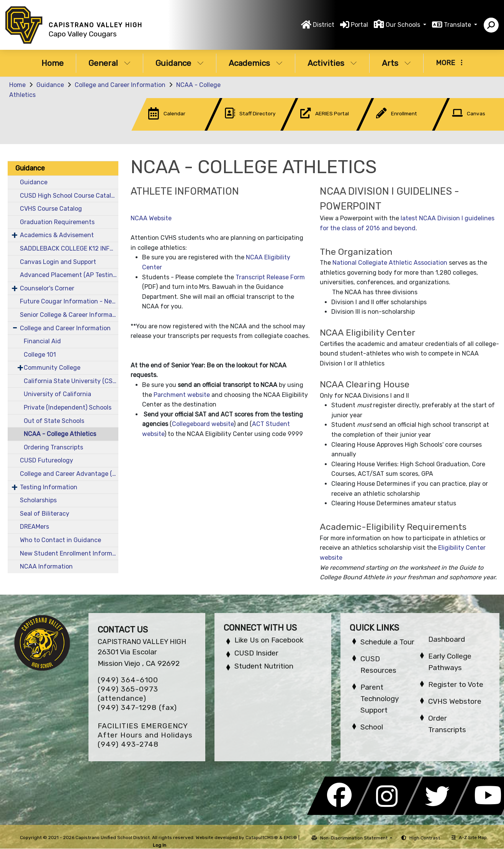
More (449, 63)
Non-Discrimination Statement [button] (354, 838)
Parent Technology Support (380, 699)
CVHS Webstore (455, 701)
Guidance (180, 63)
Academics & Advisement (57, 235)
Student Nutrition (264, 666)
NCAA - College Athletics (60, 434)
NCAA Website (151, 218)
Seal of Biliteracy (45, 514)
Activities (332, 63)
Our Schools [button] (404, 25)
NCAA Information (46, 566)
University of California (57, 394)
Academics (256, 63)
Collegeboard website (203, 424)
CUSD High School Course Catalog (69, 196)
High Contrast (425, 838)
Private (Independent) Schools (68, 407)
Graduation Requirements (57, 222)
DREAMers (34, 527)
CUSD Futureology (47, 460)
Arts (396, 63)
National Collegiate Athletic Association (390, 263)
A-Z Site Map (469, 838)
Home (52, 63)
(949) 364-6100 (128, 680)
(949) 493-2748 (128, 744)
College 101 (40, 355)
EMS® (290, 838)
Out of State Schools (54, 421)
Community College (52, 368)
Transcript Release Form (270, 277)
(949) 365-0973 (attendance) (128, 694)
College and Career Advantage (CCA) (69, 474)
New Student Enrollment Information (69, 553)
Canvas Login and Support (58, 262)
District (324, 25)
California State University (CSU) (71, 381)
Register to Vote (456, 684)
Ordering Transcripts (53, 447)
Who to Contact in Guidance (61, 540)
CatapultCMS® (262, 838)
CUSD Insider (256, 653)
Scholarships (38, 500)
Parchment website (182, 395)
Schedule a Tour (387, 642)
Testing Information (49, 487)
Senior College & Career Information (69, 315)
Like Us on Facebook (269, 640)
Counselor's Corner (47, 288)
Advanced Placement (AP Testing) (69, 275)
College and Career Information (120, 85)
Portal (359, 25)
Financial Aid (42, 341)
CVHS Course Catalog (51, 209)
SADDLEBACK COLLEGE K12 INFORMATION (69, 248)
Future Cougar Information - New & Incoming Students (69, 301)
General (110, 63)
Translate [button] (458, 25)
